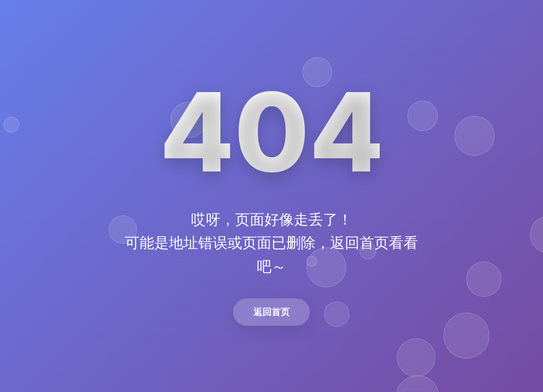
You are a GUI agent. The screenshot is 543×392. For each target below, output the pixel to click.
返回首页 (271, 312)
